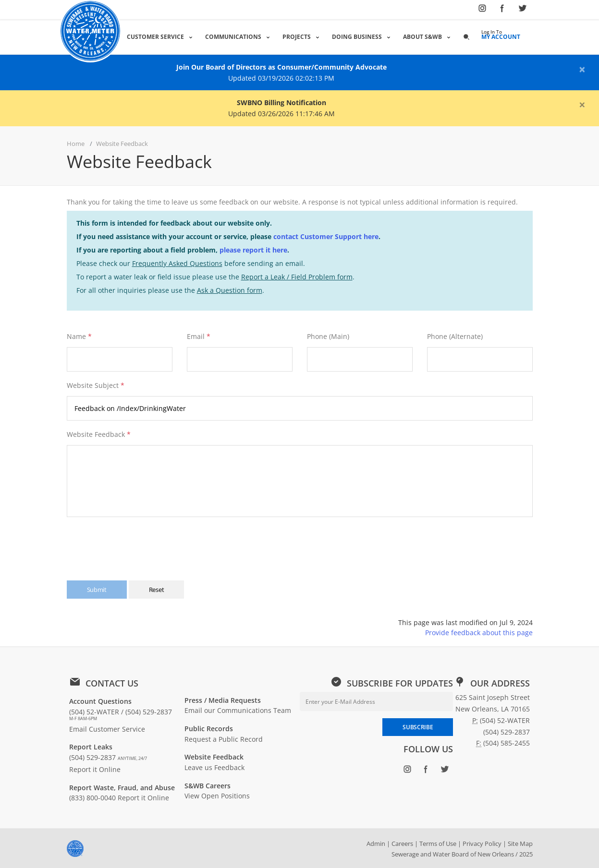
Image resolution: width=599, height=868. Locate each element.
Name (76, 336)
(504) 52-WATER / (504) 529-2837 (121, 714)
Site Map (520, 844)
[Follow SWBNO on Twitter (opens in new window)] (523, 10)
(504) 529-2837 (108, 757)
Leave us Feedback (214, 767)
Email (196, 336)
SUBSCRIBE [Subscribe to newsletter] (418, 727)
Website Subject (96, 385)
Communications (234, 37)
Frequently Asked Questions (177, 263)
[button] (467, 36)
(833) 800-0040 (92, 798)
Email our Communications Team (238, 710)
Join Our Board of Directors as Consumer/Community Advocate (281, 67)
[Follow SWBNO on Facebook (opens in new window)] (502, 10)
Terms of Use (438, 844)
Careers (402, 844)
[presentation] (140, 544)
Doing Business (358, 37)
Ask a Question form (230, 290)
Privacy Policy (482, 844)
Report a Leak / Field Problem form (297, 277)
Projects (298, 37)
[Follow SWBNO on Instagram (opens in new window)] (482, 10)
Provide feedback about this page (479, 633)
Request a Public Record (224, 739)
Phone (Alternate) (455, 336)
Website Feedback (99, 434)
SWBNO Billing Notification (281, 102)
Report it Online (95, 769)
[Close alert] (582, 69)
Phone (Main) (328, 336)
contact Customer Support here (326, 236)
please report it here (253, 250)
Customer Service (156, 37)
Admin (376, 844)
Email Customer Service (107, 729)
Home (76, 144)
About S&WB (423, 37)
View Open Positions (217, 796)
